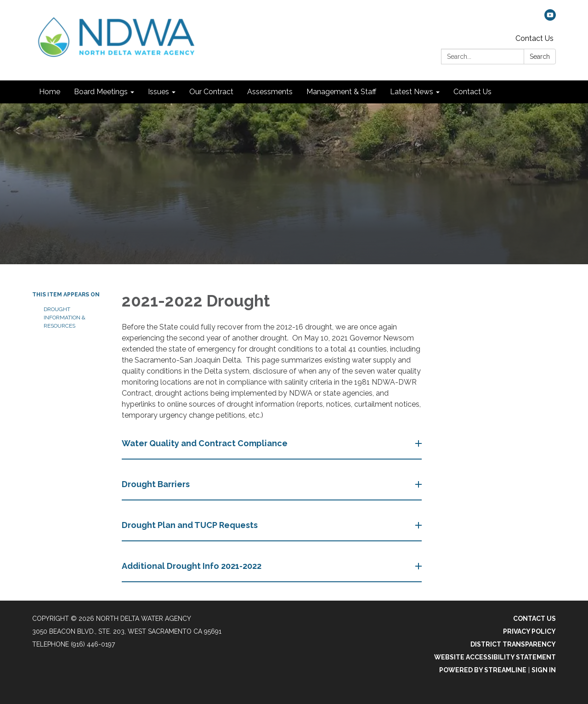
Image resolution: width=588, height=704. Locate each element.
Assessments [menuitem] (270, 92)
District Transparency (513, 644)
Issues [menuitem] (158, 92)
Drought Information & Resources (65, 318)
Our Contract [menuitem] (211, 92)
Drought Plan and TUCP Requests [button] (191, 525)
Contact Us (534, 38)
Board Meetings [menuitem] (101, 92)
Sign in (544, 670)
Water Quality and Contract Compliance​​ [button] (206, 443)
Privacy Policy (529, 631)
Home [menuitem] (50, 92)
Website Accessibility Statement (495, 657)
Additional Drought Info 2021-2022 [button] (192, 566)
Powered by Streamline (483, 670)
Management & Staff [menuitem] (341, 92)
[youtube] (550, 18)
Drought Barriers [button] (157, 484)
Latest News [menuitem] (412, 92)
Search (540, 57)
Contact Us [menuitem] (472, 92)
